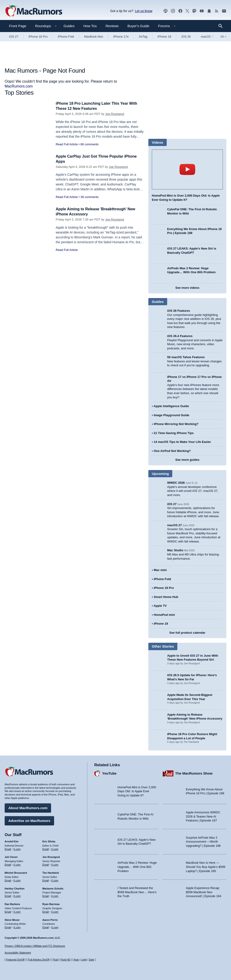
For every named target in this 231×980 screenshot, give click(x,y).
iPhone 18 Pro (38, 37)
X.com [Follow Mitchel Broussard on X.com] (17, 880)
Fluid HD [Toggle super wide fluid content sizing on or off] (65, 960)
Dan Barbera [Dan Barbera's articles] (12, 903)
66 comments (89, 144)
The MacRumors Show (194, 773)
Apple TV (160, 606)
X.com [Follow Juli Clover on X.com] (17, 864)
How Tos (90, 26)
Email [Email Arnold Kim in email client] (8, 848)
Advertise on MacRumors (29, 820)
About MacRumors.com (28, 807)
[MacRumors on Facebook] (180, 11)
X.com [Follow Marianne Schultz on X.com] (55, 895)
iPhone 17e (121, 37)
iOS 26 (186, 37)
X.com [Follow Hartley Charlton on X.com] (17, 895)
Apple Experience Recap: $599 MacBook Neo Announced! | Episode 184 (204, 891)
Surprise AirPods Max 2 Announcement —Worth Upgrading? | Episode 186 (203, 841)
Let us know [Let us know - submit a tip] (144, 11)
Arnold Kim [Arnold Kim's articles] (11, 841)
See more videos (187, 288)
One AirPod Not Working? (172, 451)
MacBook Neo (94, 37)
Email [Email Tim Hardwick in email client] (46, 880)
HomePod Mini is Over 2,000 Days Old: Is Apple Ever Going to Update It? (137, 791)
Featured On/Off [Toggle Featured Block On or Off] (15, 960)
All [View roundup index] (223, 37)
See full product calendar (187, 633)
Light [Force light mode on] (84, 960)
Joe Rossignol (115, 114)
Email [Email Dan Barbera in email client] (8, 911)
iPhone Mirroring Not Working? (176, 424)
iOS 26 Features (179, 311)
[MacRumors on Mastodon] (194, 11)
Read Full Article (67, 144)
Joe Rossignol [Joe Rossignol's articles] (51, 857)
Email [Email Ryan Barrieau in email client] (46, 911)
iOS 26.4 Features (180, 336)
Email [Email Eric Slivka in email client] (46, 848)
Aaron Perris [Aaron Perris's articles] (50, 919)
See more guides (187, 460)
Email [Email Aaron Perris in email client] (46, 927)
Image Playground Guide (171, 415)
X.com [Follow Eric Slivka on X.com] (55, 848)
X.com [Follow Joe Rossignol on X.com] (55, 864)
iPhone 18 (164, 37)
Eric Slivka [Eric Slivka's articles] (49, 841)
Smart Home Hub (166, 597)
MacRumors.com (19, 86)
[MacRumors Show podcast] (166, 11)
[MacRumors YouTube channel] (202, 11)
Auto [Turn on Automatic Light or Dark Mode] (76, 960)
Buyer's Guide (138, 26)
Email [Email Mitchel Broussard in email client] (8, 880)
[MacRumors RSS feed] (217, 11)
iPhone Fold (66, 37)
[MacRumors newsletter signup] (224, 11)
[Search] (222, 26)
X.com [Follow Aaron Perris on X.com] (55, 927)
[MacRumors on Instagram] (173, 11)
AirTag (143, 37)
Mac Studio (175, 550)
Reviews (112, 26)
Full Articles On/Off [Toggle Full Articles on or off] (39, 960)
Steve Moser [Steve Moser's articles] (12, 919)
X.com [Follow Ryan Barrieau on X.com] (55, 911)
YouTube (109, 773)
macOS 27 (174, 525)
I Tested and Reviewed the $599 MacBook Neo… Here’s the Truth (137, 891)
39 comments (89, 197)
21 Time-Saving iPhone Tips (174, 433)
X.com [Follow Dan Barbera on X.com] (17, 911)
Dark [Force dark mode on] (91, 960)
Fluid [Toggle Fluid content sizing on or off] (55, 960)
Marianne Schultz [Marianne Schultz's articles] (53, 888)
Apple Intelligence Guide (171, 406)
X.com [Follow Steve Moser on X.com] (17, 927)
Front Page (18, 26)
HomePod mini (164, 615)
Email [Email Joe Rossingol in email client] (46, 864)
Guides (69, 26)
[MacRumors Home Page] (34, 11)
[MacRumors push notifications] (209, 11)
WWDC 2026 (176, 483)
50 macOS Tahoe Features (186, 357)
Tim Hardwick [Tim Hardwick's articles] (51, 872)
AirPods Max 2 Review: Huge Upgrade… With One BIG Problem (137, 866)
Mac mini (160, 570)
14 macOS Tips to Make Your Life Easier (182, 442)
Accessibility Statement (18, 953)
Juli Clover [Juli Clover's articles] (11, 857)
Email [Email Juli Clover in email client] (8, 864)
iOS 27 (14, 37)
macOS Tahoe (210, 37)
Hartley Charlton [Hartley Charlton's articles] (15, 888)
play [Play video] (187, 169)
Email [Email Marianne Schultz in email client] (46, 895)
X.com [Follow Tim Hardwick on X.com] (55, 880)
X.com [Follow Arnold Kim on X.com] (17, 848)
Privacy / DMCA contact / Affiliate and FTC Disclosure (35, 946)
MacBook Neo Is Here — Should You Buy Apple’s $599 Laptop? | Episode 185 (206, 866)
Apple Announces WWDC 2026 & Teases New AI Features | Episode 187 (203, 816)
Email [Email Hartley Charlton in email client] (8, 895)
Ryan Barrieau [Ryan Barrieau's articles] (51, 903)
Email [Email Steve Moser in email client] (8, 927)
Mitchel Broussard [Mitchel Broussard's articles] (16, 872)
